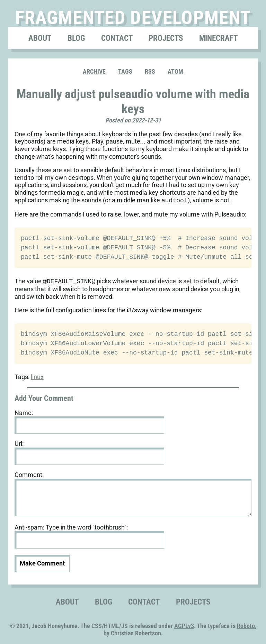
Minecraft (218, 38)
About (40, 38)
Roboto (246, 624)
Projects (166, 38)
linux (37, 375)
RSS (150, 71)
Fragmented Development (133, 17)
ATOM (175, 71)
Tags (125, 71)
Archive (94, 71)
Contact (117, 38)
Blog (76, 38)
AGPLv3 (184, 624)
